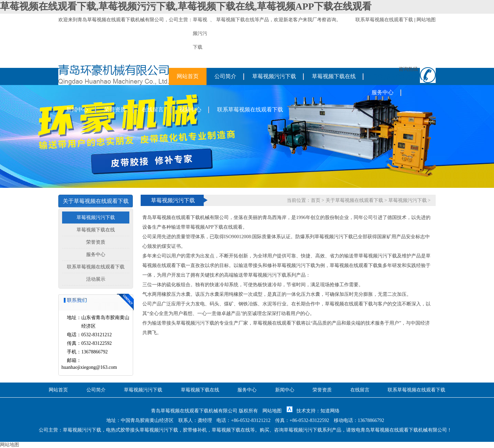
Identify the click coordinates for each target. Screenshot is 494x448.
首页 (316, 200)
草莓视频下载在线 (235, 20)
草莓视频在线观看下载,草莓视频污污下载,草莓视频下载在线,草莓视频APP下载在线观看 (186, 6)
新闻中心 (77, 110)
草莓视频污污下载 (274, 76)
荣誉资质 (115, 110)
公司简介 (225, 76)
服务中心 (383, 92)
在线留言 (153, 110)
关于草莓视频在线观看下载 (354, 200)
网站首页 (188, 76)
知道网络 (330, 411)
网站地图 (426, 20)
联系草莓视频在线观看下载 (384, 20)
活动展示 (96, 279)
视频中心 (190, 110)
